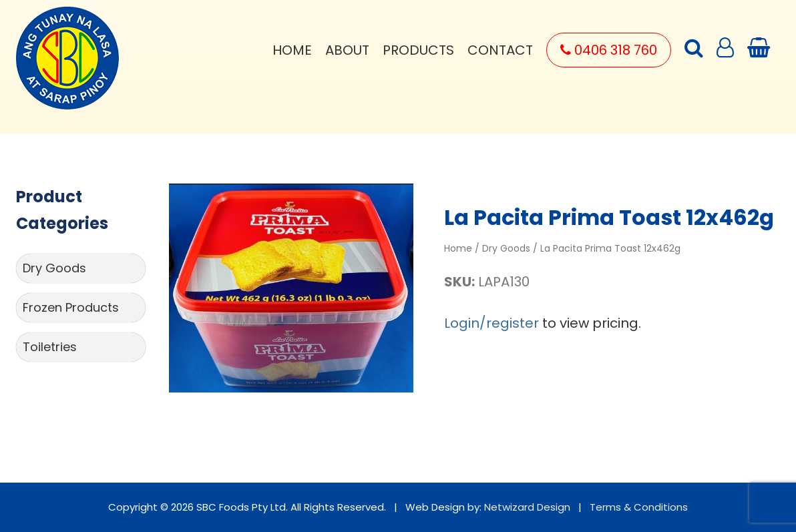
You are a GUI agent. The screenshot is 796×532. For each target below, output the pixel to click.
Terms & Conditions (639, 507)
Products (418, 50)
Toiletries (50, 347)
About (347, 50)
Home (292, 50)
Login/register (491, 323)
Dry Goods (54, 268)
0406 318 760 (609, 50)
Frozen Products (71, 307)
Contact (500, 50)
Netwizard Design (527, 507)
